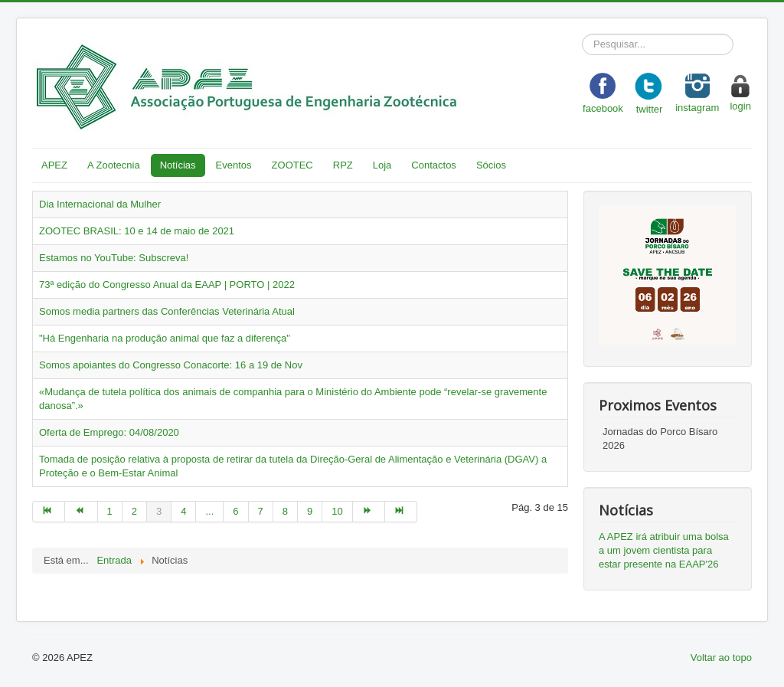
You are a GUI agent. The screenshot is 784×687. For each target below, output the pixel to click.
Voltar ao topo (721, 658)
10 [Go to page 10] (337, 511)
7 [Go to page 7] (261, 511)
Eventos (234, 165)
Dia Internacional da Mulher (100, 204)
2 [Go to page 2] (134, 511)
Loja (382, 165)
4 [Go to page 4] (183, 511)
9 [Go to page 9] (310, 511)
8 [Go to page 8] (285, 511)
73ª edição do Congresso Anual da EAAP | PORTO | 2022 (167, 285)
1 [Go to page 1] (110, 511)
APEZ (54, 165)
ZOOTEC (292, 165)
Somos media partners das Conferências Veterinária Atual (167, 311)
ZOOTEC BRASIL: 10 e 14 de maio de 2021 (137, 231)
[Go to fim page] (401, 512)
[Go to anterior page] (81, 512)
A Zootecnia (114, 165)
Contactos (434, 165)
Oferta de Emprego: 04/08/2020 (109, 432)
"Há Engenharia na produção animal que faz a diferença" (165, 338)
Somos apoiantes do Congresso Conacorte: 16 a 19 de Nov (171, 365)
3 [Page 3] (159, 511)
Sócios (491, 165)
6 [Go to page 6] (235, 511)
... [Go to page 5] (209, 511)
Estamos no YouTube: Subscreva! (114, 258)
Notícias (178, 165)
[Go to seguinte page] (369, 512)
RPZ (343, 165)
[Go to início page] (49, 512)
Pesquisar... (582, 34)
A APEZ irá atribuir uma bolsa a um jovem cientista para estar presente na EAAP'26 (664, 550)
